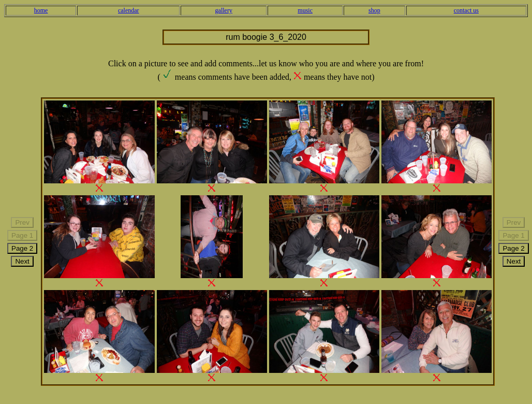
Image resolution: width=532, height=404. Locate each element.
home (41, 10)
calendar (129, 10)
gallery (224, 10)
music (305, 10)
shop (374, 10)
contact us (466, 10)
